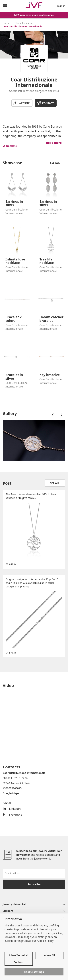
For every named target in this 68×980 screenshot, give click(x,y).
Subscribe (34, 884)
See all (55, 163)
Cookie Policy (46, 941)
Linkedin (12, 809)
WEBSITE (24, 103)
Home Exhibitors (24, 23)
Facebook (12, 815)
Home (6, 23)
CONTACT (48, 103)
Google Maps (11, 793)
